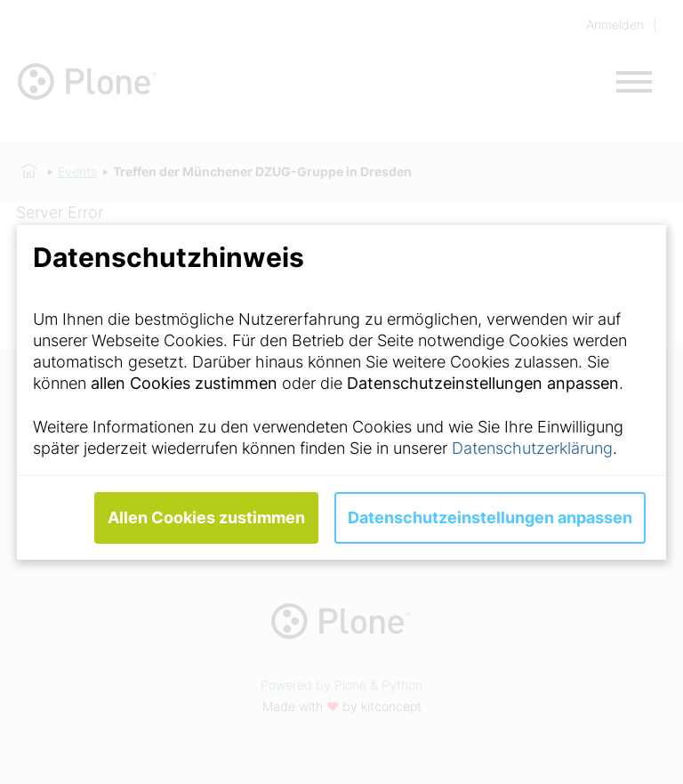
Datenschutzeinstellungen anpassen (490, 517)
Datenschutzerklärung (532, 448)
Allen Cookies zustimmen (206, 517)
